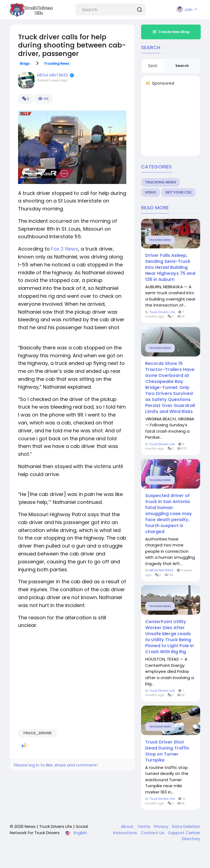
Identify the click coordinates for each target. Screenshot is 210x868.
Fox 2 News (65, 249)
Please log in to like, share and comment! (56, 765)
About (128, 826)
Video (151, 192)
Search (182, 66)
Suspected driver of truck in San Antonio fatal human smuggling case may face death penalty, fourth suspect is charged (169, 514)
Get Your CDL (178, 192)
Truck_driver (37, 733)
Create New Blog (171, 32)
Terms (144, 826)
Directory (191, 839)
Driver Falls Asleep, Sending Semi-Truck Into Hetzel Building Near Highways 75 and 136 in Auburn (170, 267)
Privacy (162, 826)
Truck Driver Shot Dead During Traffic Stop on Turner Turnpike (167, 751)
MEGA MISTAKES (53, 75)
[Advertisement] (178, 122)
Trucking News (57, 64)
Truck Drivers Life (162, 312)
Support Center (184, 833)
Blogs (25, 64)
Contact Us (153, 833)
